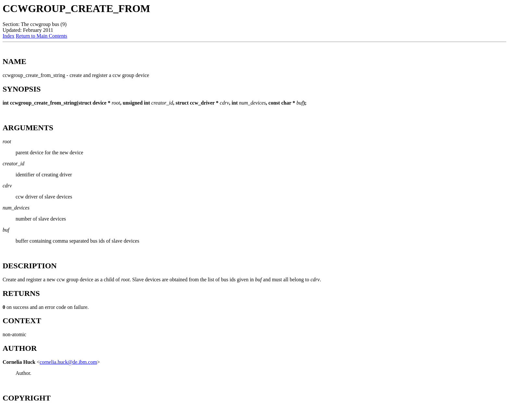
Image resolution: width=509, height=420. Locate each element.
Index (8, 36)
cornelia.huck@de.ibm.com (68, 362)
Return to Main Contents (41, 36)
